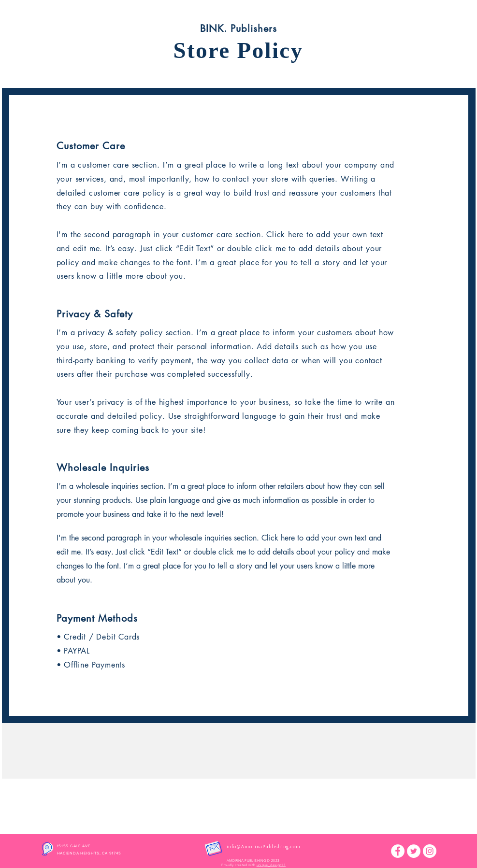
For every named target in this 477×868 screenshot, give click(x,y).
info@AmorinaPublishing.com (264, 847)
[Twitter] (414, 851)
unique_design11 (271, 865)
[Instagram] (430, 851)
